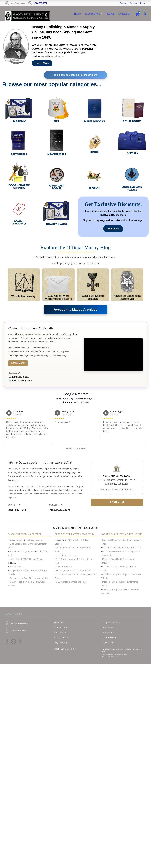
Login (143, 3)
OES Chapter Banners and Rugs (71, 582)
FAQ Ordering (60, 643)
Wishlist (124, 3)
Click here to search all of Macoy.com (75, 75)
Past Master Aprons (35, 540)
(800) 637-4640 (17, 510)
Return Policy (110, 638)
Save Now (113, 229)
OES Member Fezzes (66, 556)
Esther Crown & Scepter (67, 571)
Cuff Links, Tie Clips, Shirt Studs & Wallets (122, 548)
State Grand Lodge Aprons (22, 552)
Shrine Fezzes (16, 567)
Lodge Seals (124, 567)
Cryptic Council (36, 559)
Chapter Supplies (64, 567)
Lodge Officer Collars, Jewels (23, 571)
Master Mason (16, 540)
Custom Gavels (110, 567)
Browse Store (93, 14)
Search (110, 14)
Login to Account (111, 623)
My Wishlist (109, 633)
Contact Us (125, 14)
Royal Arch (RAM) (18, 559)
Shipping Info (60, 628)
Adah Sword (85, 571)
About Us (58, 623)
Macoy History (61, 638)
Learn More (42, 63)
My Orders (108, 628)
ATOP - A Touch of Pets (65, 649)
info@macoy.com (18, 3)
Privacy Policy (60, 633)
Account (134, 3)
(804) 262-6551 (20, 377)
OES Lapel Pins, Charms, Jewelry (72, 575)
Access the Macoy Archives (76, 310)
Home (77, 14)
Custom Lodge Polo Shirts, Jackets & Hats (30, 578)
